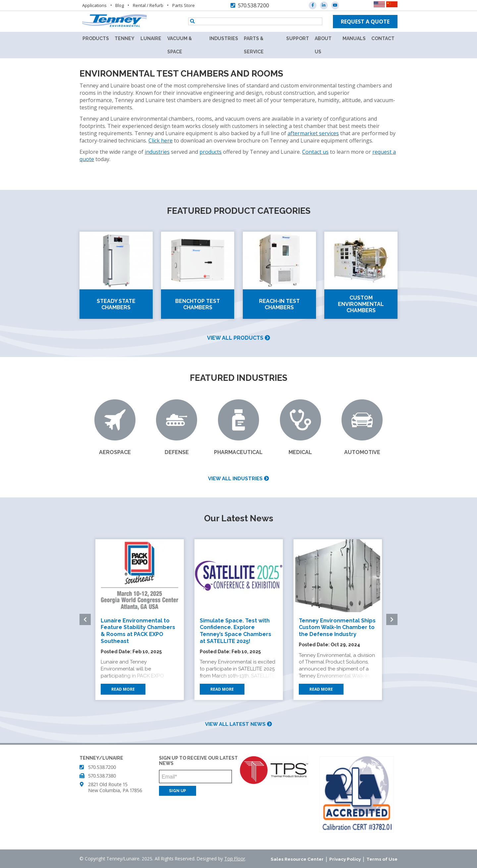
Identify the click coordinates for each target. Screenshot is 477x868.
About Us (323, 45)
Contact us (315, 152)
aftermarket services (313, 133)
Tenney (125, 38)
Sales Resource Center (297, 859)
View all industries (238, 479)
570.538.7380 (102, 776)
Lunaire (151, 38)
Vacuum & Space (180, 45)
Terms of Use (382, 859)
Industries (224, 38)
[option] (140, 620)
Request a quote (365, 22)
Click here (160, 141)
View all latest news (238, 724)
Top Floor (235, 859)
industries (157, 152)
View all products (238, 338)
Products (96, 38)
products (211, 152)
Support (298, 38)
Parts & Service (254, 45)
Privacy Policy (345, 859)
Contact (383, 38)
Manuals (354, 38)
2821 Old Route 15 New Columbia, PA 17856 (115, 787)
